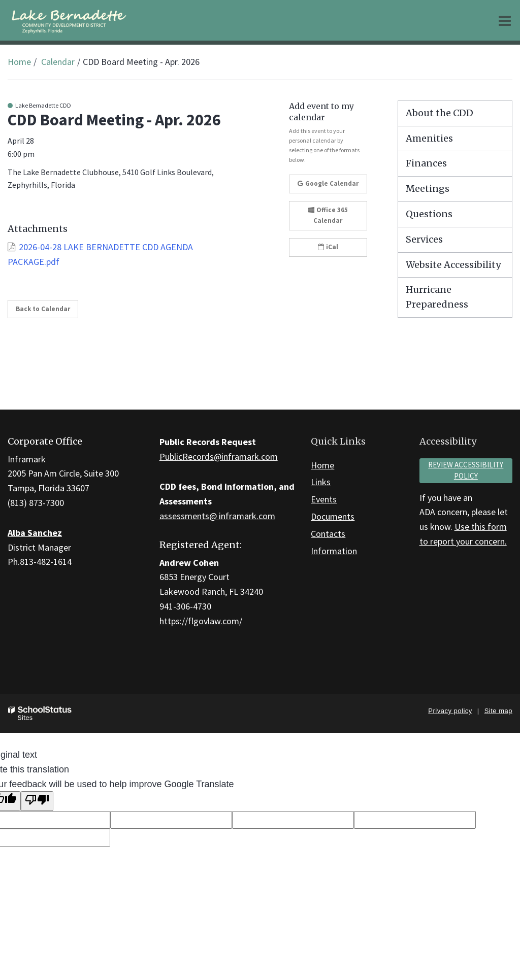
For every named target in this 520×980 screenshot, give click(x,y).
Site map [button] (498, 711)
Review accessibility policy (466, 470)
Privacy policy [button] (450, 711)
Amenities (429, 138)
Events (324, 499)
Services (424, 239)
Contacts (328, 534)
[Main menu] (505, 20)
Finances (426, 163)
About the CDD (440, 113)
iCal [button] (328, 247)
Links (321, 482)
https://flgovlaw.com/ (201, 621)
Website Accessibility (453, 265)
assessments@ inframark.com (217, 516)
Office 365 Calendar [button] (328, 215)
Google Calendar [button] (328, 183)
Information (334, 551)
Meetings (428, 189)
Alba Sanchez (35, 533)
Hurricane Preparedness (437, 297)
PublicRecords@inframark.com (219, 457)
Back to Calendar (43, 309)
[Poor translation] (37, 801)
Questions (429, 214)
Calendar (58, 62)
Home (19, 62)
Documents (333, 516)
